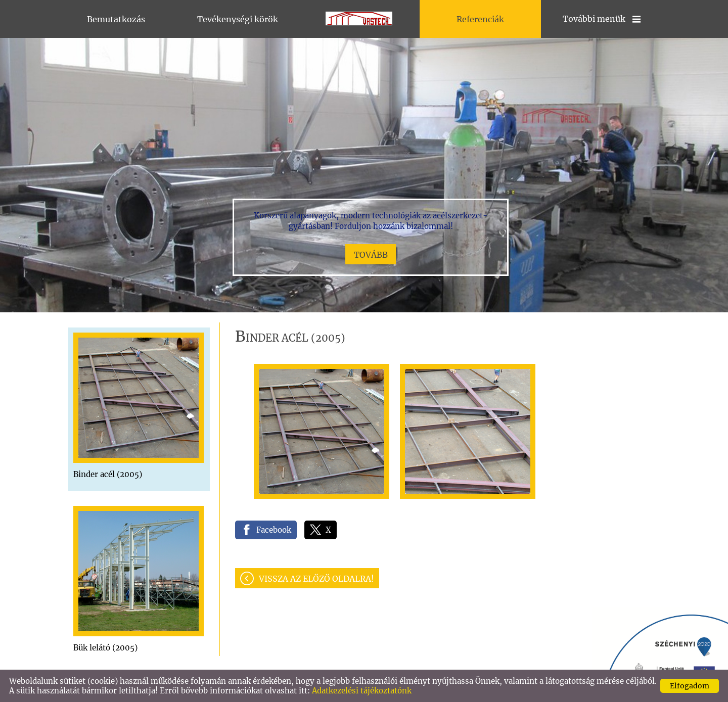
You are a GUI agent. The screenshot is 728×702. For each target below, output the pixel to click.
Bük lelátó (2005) (105, 648)
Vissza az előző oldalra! (316, 579)
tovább (371, 255)
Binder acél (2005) (108, 474)
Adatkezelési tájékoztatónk (362, 691)
